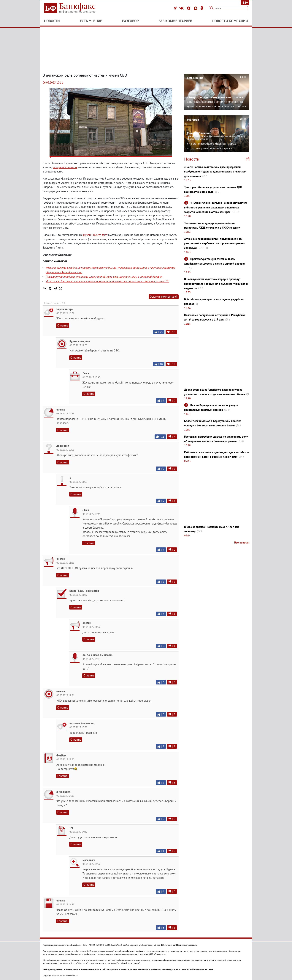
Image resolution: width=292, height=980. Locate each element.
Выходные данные (52, 969)
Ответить (63, 325)
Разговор (130, 21)
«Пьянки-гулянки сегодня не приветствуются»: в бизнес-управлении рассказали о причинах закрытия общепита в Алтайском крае (216, 207)
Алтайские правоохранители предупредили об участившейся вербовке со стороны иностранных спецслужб (215, 243)
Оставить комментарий (164, 297)
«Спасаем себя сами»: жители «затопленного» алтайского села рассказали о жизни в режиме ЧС (107, 281)
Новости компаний (230, 21)
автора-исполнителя (65, 167)
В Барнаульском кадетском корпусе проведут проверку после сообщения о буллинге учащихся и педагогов (216, 284)
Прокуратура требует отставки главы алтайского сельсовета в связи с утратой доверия (104, 277)
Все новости (242, 542)
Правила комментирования (123, 969)
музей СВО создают (95, 235)
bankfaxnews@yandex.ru (185, 945)
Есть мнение (91, 21)
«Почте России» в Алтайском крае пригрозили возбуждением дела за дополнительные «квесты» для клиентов (215, 172)
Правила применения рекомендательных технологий (166, 969)
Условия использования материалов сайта (86, 969)
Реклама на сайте (204, 969)
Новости (52, 21)
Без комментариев (175, 21)
